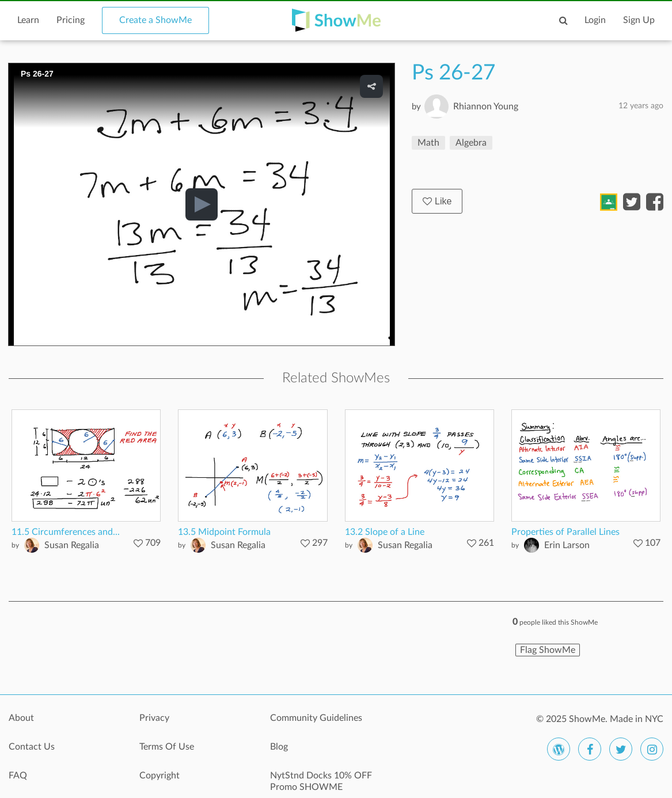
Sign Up (639, 20)
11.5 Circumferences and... (66, 532)
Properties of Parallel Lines (565, 532)
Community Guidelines (316, 718)
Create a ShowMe (155, 20)
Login (595, 20)
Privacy (154, 718)
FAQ (18, 776)
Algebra (471, 143)
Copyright (160, 776)
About (21, 718)
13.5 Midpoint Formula (224, 532)
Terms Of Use (167, 747)
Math (428, 143)
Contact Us (32, 747)
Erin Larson (567, 545)
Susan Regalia (72, 545)
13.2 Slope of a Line (385, 532)
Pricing (71, 20)
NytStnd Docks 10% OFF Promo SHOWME (321, 781)
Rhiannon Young (486, 107)
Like (437, 201)
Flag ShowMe (548, 650)
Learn (28, 20)
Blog (279, 747)
